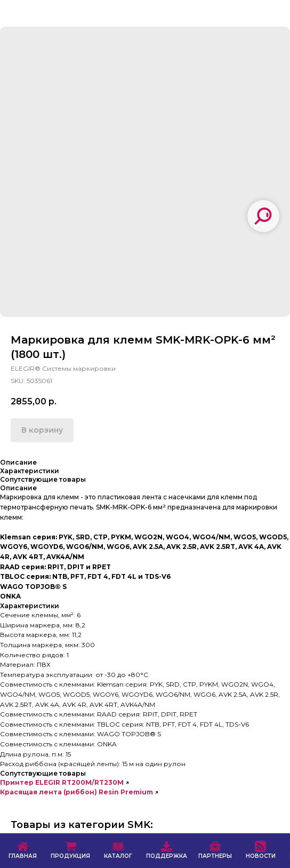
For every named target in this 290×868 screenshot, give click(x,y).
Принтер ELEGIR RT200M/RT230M (62, 782)
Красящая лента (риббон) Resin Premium (76, 792)
